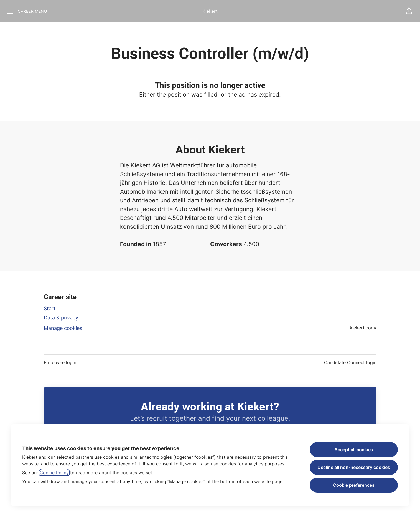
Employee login (60, 362)
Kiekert (210, 11)
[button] (409, 11)
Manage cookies (63, 328)
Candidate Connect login (350, 362)
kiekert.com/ (363, 328)
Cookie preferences (354, 485)
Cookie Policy (54, 473)
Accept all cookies (354, 450)
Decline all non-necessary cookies (354, 467)
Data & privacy (61, 318)
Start (50, 308)
